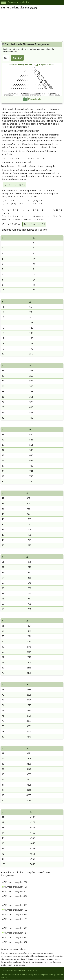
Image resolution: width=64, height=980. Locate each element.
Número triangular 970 (16, 906)
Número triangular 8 (14, 892)
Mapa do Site (32, 99)
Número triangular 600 (16, 929)
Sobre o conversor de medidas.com (16, 975)
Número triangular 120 (16, 920)
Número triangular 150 (16, 910)
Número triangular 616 (16, 915)
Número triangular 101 (16, 887)
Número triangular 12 (15, 933)
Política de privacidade (44, 975)
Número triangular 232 (16, 883)
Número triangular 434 (16, 897)
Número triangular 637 (16, 943)
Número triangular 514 (16, 938)
